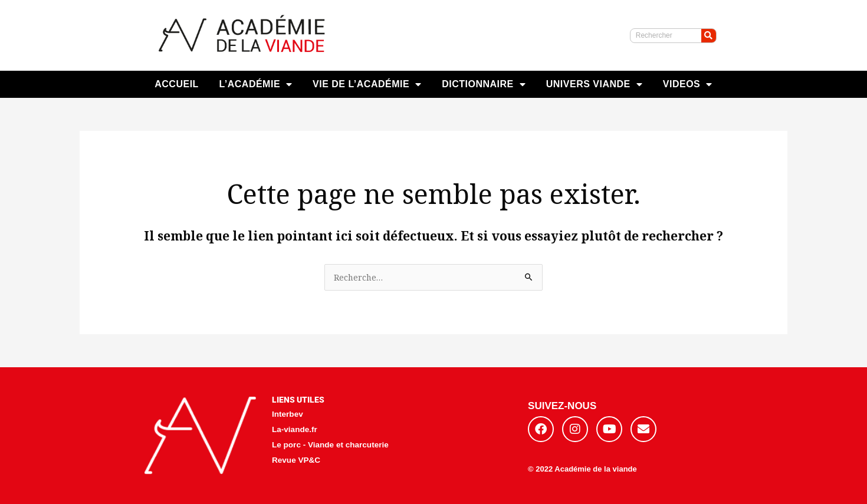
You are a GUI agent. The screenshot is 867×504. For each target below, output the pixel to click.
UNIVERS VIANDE (595, 84)
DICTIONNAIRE (484, 84)
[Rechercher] (709, 36)
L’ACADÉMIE (255, 84)
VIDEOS (688, 84)
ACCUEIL (177, 84)
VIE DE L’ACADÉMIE (367, 84)
